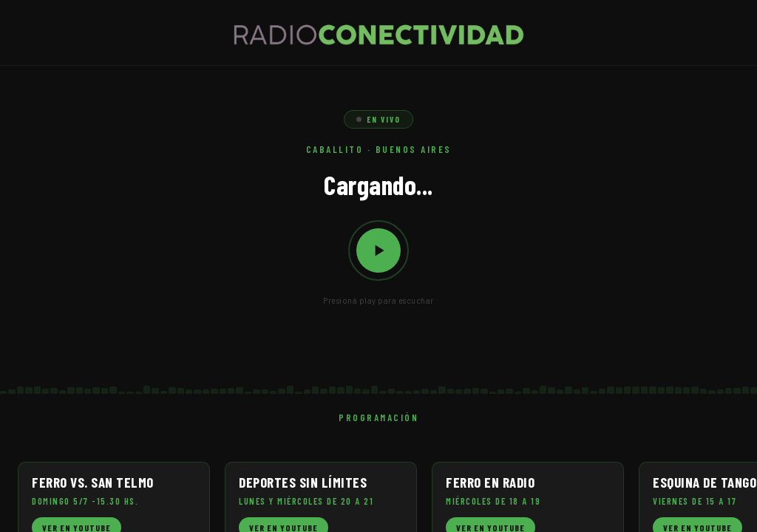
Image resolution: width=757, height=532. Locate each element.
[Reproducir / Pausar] (378, 250)
